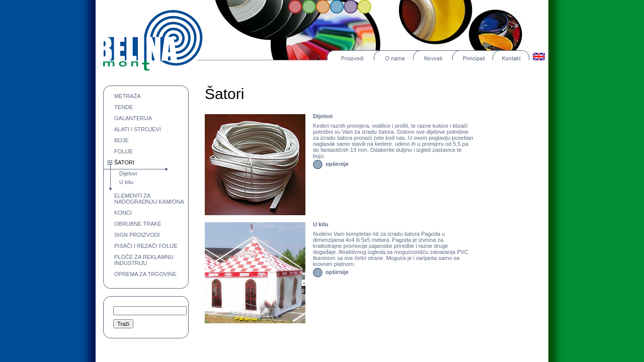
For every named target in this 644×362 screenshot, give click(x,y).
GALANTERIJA (133, 118)
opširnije (337, 164)
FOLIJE (124, 151)
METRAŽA (128, 96)
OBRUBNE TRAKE (138, 224)
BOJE (122, 140)
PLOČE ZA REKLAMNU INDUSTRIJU (144, 260)
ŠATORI (124, 162)
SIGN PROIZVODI (137, 235)
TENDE (124, 107)
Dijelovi (128, 173)
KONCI (123, 213)
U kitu (126, 182)
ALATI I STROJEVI (138, 129)
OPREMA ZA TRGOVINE (145, 274)
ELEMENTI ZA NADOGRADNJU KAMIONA (149, 199)
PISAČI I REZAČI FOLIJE (146, 246)
